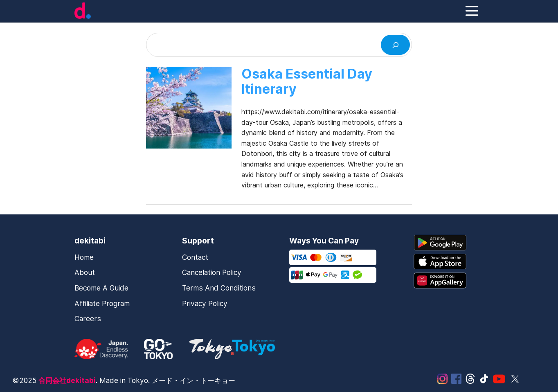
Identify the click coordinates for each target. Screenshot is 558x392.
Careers (88, 319)
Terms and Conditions (219, 288)
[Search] (395, 45)
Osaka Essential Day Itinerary (307, 82)
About (85, 272)
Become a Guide (101, 288)
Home (84, 257)
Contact (195, 257)
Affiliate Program (102, 303)
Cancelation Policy (212, 272)
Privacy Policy (205, 303)
